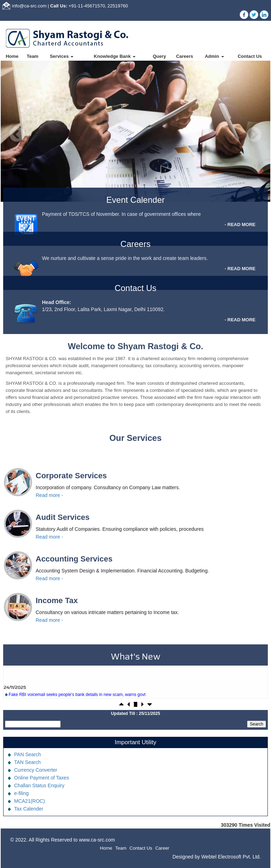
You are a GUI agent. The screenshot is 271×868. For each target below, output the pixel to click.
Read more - (49, 495)
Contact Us (250, 56)
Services (62, 56)
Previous (17, 135)
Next (254, 135)
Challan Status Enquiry (39, 785)
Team (33, 56)
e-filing (21, 793)
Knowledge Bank (115, 56)
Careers (185, 56)
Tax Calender (29, 809)
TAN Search (27, 762)
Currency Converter (36, 770)
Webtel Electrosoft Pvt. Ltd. (231, 857)
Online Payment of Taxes (41, 778)
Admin (214, 56)
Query (159, 56)
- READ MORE (240, 224)
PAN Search (28, 754)
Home (12, 56)
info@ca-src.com (29, 6)
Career (162, 848)
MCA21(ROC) (29, 801)
